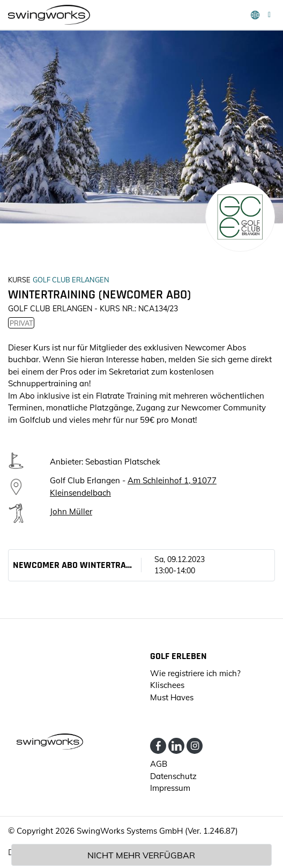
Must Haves (172, 697)
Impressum (170, 788)
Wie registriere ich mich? (195, 673)
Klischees (167, 685)
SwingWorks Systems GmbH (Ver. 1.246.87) (157, 831)
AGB (159, 764)
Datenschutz (173, 776)
